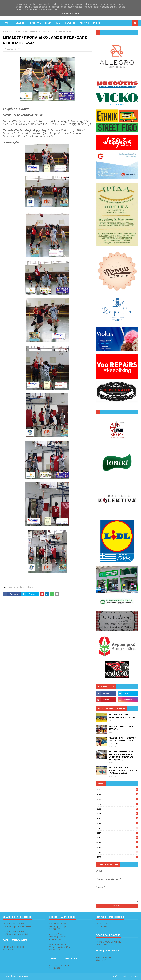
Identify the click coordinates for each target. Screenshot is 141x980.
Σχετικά (123, 976)
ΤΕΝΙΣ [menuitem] (57, 23)
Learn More (67, 13)
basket (23, 587)
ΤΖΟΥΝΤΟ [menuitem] (84, 23)
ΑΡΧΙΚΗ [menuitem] (8, 23)
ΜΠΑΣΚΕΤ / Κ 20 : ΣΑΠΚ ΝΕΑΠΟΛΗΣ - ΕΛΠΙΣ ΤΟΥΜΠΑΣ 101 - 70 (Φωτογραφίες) (123, 770)
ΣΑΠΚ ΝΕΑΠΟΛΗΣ (23, 976)
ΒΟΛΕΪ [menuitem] (48, 23)
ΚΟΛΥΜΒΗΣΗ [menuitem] (70, 23)
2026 (118, 790)
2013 (118, 852)
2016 (118, 838)
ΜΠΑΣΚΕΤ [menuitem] (20, 23)
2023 (118, 804)
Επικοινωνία (133, 976)
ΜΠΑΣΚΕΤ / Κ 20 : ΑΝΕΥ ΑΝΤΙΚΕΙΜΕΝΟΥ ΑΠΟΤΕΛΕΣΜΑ (122, 716)
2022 (118, 809)
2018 (118, 828)
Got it (78, 13)
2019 (118, 823)
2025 (118, 794)
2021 (118, 814)
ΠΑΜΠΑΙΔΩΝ (14, 587)
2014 (118, 847)
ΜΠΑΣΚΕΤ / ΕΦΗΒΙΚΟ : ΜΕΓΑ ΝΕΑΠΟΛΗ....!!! (121, 728)
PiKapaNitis (9, 49)
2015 (118, 843)
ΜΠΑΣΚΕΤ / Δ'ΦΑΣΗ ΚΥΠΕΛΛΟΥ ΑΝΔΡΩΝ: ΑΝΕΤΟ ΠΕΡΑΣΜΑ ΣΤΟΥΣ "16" (122, 741)
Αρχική (114, 976)
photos (18, 31)
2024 (118, 799)
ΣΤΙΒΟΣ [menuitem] (97, 23)
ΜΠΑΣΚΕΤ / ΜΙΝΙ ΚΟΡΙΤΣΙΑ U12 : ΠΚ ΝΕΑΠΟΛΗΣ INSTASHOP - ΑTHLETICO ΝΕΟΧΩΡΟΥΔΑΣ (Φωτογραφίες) (122, 756)
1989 (118, 857)
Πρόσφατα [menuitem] (35, 23)
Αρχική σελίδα (8, 31)
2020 (118, 818)
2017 (118, 833)
